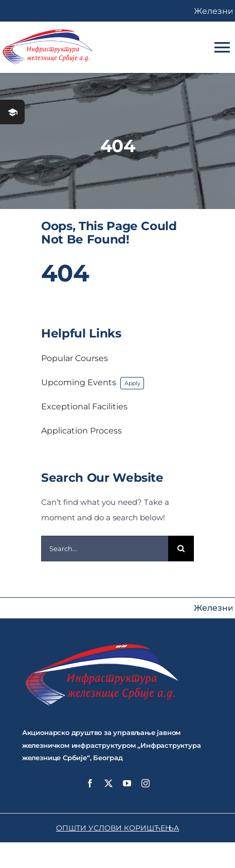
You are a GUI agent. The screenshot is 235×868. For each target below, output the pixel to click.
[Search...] (105, 549)
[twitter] (109, 783)
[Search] (181, 549)
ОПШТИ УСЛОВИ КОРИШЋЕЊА (117, 828)
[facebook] (90, 783)
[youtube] (127, 783)
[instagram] (146, 783)
